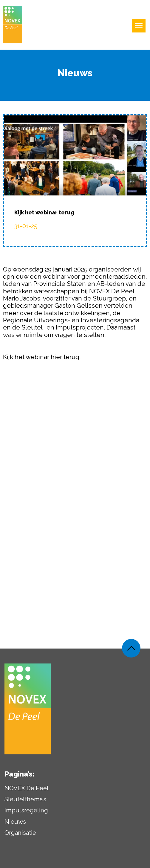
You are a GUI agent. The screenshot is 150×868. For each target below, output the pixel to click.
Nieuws (15, 824)
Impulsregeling (26, 813)
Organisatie (20, 835)
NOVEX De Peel (27, 790)
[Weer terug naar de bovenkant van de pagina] (131, 651)
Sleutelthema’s (25, 802)
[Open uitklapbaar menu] (139, 26)
